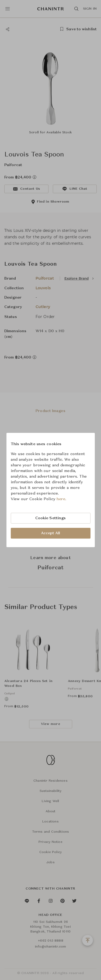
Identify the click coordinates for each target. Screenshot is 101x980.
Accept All (51, 533)
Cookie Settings (51, 518)
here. (62, 499)
